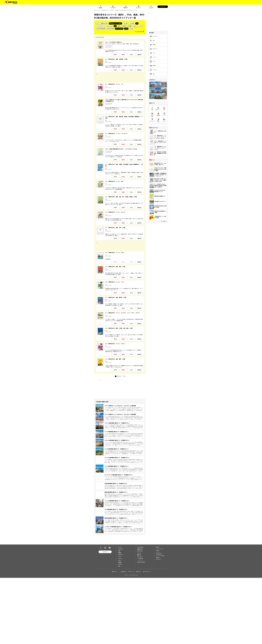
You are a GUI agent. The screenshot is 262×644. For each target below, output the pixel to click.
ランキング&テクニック (101, 26)
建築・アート (158, 110)
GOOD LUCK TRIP (141, 562)
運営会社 (158, 547)
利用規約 (158, 551)
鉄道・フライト (158, 121)
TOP (95, 10)
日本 (152, 74)
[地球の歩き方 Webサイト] (11, 2)
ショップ (164, 121)
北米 (152, 40)
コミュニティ (151, 8)
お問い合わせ (158, 559)
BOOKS (126, 29)
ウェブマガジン (113, 8)
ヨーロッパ (154, 36)
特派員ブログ (126, 8)
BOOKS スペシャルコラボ (138, 26)
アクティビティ (152, 121)
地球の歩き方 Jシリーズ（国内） (115, 23)
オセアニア (154, 49)
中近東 (153, 66)
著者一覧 (139, 555)
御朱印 (119, 26)
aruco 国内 (132, 23)
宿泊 (164, 110)
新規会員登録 (141, 559)
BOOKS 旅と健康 (110, 29)
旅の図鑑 (130, 26)
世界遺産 (158, 115)
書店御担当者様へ (159, 554)
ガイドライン (158, 552)
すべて (98, 23)
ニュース (139, 553)
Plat (137, 23)
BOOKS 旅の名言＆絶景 (101, 29)
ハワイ (153, 53)
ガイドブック (138, 8)
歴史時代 (124, 26)
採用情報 (158, 557)
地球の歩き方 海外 (104, 23)
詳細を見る (139, 55)
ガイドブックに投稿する (160, 556)
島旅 (115, 26)
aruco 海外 (125, 23)
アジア (153, 61)
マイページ (163, 7)
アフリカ (153, 70)
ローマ (133, 408)
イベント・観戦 (152, 116)
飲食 (152, 110)
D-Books (131, 29)
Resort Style (110, 26)
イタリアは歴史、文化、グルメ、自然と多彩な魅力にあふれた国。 (118, 408)
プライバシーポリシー (160, 549)
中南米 (153, 45)
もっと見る (163, 221)
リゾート (153, 57)
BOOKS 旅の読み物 (119, 29)
